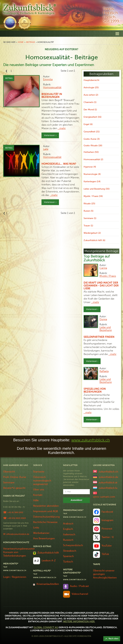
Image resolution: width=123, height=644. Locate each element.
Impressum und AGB (45, 511)
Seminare (9, 483)
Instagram (107, 520)
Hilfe (36, 500)
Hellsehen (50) (91, 152)
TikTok (105, 554)
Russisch (68, 540)
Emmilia (48, 79)
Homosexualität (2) (93, 159)
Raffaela (104, 371)
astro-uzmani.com (104, 497)
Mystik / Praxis (108, 276)
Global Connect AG (46, 627)
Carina (103, 268)
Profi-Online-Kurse (15, 477)
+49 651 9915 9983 (17, 518)
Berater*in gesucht (14, 488)
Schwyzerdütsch (73, 545)
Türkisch (68, 562)
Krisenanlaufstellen (48, 584)
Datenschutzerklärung (46, 517)
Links (36, 528)
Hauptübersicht (91, 80)
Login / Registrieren (15, 577)
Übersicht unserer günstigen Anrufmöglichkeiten (105, 574)
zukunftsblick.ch (108, 472)
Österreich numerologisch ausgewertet (42, 481)
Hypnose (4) (90, 167)
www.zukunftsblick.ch (90, 440)
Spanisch (68, 556)
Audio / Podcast (79, 586)
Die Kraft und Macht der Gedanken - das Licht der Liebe (101, 286)
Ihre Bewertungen (44, 539)
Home (21, 42)
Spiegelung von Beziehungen (95, 390)
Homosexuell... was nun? (59, 164)
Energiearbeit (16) (92, 117)
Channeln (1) (90, 102)
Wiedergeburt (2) (92, 233)
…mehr (62, 128)
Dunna (103, 319)
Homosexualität (52, 87)
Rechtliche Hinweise (45, 522)
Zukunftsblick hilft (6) (94, 240)
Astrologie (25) (91, 88)
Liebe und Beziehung (106, 329)
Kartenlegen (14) (92, 181)
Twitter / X (108, 537)
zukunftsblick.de (108, 477)
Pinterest (107, 529)
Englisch (68, 529)
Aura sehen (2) (91, 95)
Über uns (39, 490)
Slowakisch (70, 551)
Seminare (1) (90, 218)
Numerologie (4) (92, 174)
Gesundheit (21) (92, 132)
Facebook (107, 512)
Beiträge (31, 42)
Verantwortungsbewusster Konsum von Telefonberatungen (19, 552)
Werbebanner (41, 533)
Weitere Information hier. (79, 622)
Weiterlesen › (92, 309)
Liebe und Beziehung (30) (97, 189)
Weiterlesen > (50, 135)
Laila (46, 149)
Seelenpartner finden (99, 337)
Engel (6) (88, 124)
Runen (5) (88, 211)
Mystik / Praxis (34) (93, 196)
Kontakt (38, 495)
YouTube (107, 546)
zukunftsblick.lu (108, 488)
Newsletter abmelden (46, 506)
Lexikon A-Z (49, 561)
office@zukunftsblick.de (18, 534)
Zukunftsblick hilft (48, 553)
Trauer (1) (88, 226)
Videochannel (80, 594)
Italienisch (69, 535)
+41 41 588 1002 (15, 512)
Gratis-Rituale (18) (93, 146)
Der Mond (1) (90, 110)
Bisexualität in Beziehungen (52, 96)
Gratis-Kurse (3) (92, 139)
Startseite (39, 472)
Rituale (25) (89, 204)
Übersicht (9, 472)
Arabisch (68, 524)
